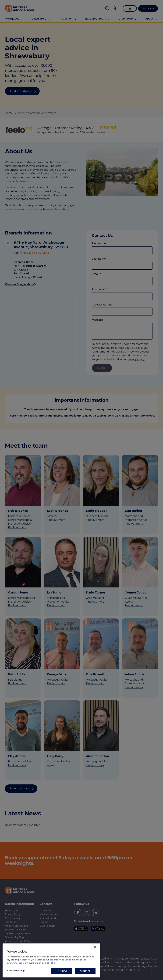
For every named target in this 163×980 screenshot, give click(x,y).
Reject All (62, 971)
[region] (51, 960)
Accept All (85, 971)
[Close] (95, 947)
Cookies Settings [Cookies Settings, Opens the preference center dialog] (16, 971)
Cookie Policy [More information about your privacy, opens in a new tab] (49, 963)
